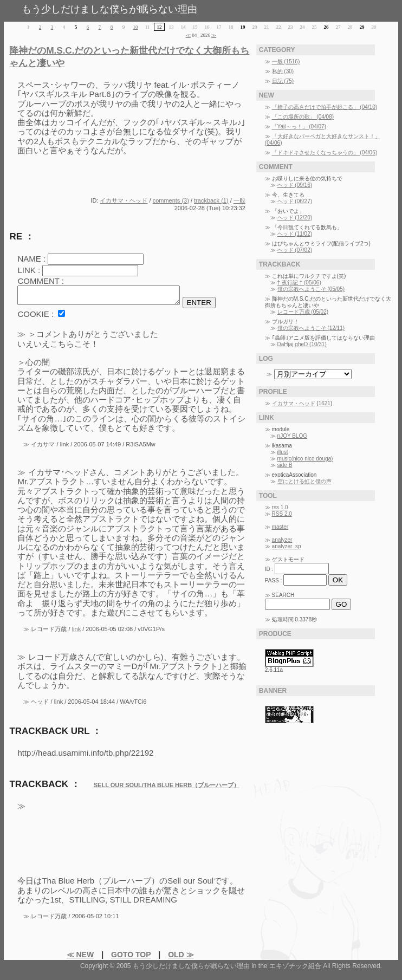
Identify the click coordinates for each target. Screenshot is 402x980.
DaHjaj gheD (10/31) (302, 344)
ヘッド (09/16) (295, 185)
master (280, 527)
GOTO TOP (131, 958)
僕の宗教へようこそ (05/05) (311, 289)
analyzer (282, 540)
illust (283, 452)
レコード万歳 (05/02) (303, 312)
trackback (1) (211, 200)
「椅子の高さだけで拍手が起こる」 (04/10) (325, 107)
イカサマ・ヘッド (124, 200)
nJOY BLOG (292, 436)
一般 (239, 200)
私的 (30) (283, 71)
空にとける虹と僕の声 (304, 481)
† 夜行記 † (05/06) (299, 283)
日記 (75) (283, 81)
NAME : (31, 259)
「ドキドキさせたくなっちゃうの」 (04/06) (325, 152)
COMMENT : (41, 281)
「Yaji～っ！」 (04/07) (299, 126)
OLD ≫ (181, 958)
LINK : (29, 270)
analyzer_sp (287, 546)
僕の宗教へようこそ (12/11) (311, 328)
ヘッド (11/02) (295, 234)
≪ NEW (80, 958)
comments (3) (171, 200)
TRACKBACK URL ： (55, 734)
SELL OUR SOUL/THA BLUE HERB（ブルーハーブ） (167, 788)
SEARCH (283, 595)
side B (285, 465)
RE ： (21, 236)
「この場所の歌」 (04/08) (303, 117)
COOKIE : (35, 317)
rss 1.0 (280, 507)
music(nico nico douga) (305, 459)
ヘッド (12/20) (295, 218)
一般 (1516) (286, 61)
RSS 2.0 (282, 514)
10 (136, 27)
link (77, 632)
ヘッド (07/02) (295, 250)
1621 (325, 403)
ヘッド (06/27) (295, 201)
